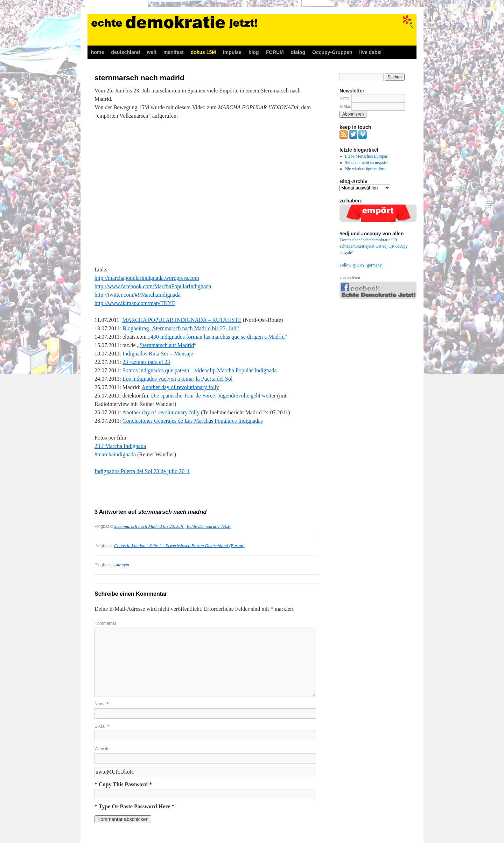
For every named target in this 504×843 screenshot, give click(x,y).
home (97, 52)
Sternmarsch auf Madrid (167, 345)
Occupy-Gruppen (332, 52)
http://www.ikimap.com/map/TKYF (135, 303)
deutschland (125, 52)
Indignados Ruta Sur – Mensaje (158, 354)
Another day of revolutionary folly (180, 387)
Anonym (122, 565)
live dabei (370, 52)
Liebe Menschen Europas (366, 156)
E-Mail (102, 726)
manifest (174, 52)
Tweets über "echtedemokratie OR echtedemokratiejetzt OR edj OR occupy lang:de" (374, 246)
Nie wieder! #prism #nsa (366, 169)
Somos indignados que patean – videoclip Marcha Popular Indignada (200, 370)
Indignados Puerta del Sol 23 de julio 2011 (142, 471)
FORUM (275, 52)
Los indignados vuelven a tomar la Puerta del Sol (178, 379)
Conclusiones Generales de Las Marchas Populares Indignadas (193, 421)
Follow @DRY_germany (361, 265)
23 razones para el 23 (146, 362)
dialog (298, 52)
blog (254, 52)
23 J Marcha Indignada (120, 446)
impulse (232, 52)
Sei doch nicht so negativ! (367, 163)
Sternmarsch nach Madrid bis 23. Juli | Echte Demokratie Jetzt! (172, 526)
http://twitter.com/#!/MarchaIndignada (138, 295)
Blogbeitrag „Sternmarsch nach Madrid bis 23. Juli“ (181, 328)
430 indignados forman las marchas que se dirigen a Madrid (218, 337)
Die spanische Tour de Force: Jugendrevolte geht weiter (213, 396)
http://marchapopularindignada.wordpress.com (147, 278)
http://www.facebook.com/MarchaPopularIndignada (153, 286)
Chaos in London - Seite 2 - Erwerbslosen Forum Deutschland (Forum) (179, 545)
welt (152, 52)
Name (101, 704)
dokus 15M (203, 52)
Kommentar (105, 623)
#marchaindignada (115, 454)
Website (102, 749)
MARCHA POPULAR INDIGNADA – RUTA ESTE (182, 320)
